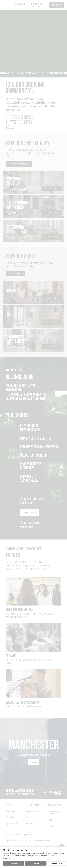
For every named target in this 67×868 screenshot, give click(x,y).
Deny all (36, 863)
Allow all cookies (14, 863)
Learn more (7, 858)
